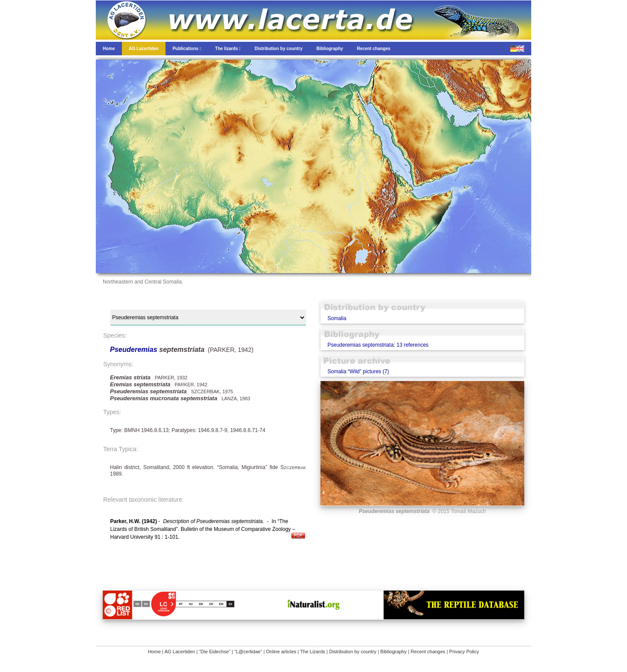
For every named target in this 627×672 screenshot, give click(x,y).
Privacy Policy (464, 652)
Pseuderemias (135, 350)
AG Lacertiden (180, 652)
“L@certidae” (248, 652)
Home (154, 652)
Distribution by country (353, 652)
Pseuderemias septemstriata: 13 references (378, 345)
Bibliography (394, 652)
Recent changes (428, 652)
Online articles (281, 652)
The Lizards (312, 652)
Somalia (337, 318)
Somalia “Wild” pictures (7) (358, 371)
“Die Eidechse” (215, 652)
